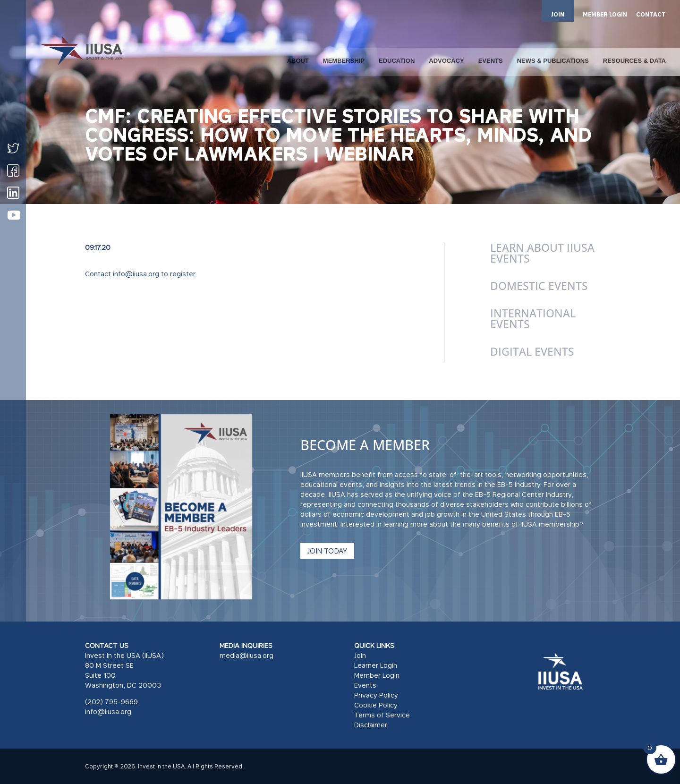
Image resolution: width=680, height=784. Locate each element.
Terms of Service (382, 715)
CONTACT (651, 15)
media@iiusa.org (246, 655)
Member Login (377, 675)
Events (365, 685)
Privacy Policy (376, 695)
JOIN (558, 14)
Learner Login (376, 665)
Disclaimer (371, 725)
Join (360, 655)
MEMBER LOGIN (605, 15)
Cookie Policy (376, 705)
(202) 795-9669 (111, 702)
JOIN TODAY (327, 551)
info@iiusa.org (108, 712)
